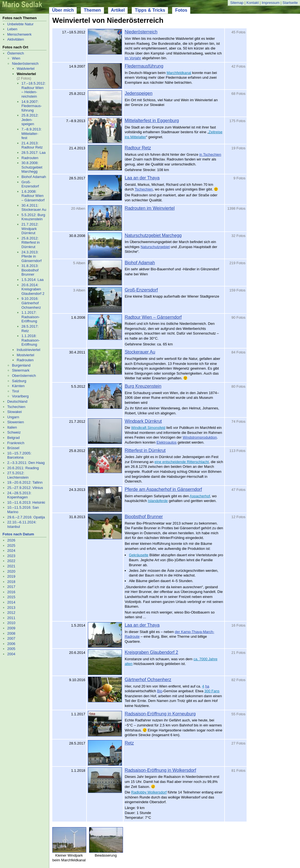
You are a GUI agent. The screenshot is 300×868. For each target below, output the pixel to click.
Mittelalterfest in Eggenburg (152, 121)
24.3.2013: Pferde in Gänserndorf (31, 256)
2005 (11, 649)
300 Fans (212, 691)
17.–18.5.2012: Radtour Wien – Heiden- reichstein (34, 90)
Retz (129, 743)
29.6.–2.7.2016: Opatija (26, 517)
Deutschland (17, 401)
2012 (11, 613)
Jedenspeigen (139, 93)
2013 (11, 608)
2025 (11, 546)
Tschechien (16, 407)
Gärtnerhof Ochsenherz (148, 680)
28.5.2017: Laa (34, 153)
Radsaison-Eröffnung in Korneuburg (160, 714)
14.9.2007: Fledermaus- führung (32, 106)
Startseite (290, 3)
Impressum (271, 3)
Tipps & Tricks (150, 10)
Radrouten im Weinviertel (150, 208)
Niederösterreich (25, 64)
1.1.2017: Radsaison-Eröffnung (31, 317)
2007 (11, 638)
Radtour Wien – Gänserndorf (153, 317)
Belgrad (13, 438)
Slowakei (14, 412)
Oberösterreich (24, 376)
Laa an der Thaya (142, 178)
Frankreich (16, 443)
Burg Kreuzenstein (143, 386)
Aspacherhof (200, 496)
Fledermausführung (144, 66)
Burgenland (21, 365)
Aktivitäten (16, 39)
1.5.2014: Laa (33, 280)
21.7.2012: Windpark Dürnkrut (30, 229)
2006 (11, 644)
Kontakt (252, 3)
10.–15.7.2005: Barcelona (19, 455)
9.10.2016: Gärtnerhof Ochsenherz (31, 303)
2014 (11, 602)
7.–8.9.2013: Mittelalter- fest (31, 133)
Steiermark (21, 370)
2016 (11, 592)
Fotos (181, 10)
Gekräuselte (139, 555)
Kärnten (18, 386)
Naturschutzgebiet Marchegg (153, 235)
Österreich (16, 53)
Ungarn (13, 417)
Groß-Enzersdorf (30, 184)
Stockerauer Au (140, 352)
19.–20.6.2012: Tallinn (25, 482)
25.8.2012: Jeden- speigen (30, 120)
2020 (11, 571)
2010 (11, 623)
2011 (11, 618)
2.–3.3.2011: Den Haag (26, 463)
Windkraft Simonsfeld (148, 428)
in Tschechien (210, 154)
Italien (12, 427)
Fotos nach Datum (18, 534)
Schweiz (14, 432)
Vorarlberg (20, 396)
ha (207, 686)
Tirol (15, 391)
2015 (11, 597)
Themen (92, 10)
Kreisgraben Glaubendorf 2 (151, 652)
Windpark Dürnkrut (143, 421)
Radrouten (30, 158)
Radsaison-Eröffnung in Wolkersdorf (160, 770)
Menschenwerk (19, 34)
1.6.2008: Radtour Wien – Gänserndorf (33, 196)
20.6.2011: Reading (23, 468)
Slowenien (16, 422)
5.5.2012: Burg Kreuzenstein (33, 217)
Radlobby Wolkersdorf (149, 792)
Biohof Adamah (34, 177)
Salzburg (19, 381)
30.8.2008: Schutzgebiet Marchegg (32, 167)
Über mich (63, 10)
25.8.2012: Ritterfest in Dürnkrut (31, 243)
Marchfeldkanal (179, 73)
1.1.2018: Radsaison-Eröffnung (31, 340)
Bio (160, 691)
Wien (16, 58)
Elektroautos (166, 442)
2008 (11, 633)
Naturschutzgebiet (155, 247)
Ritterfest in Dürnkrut (145, 450)
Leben (12, 29)
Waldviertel (26, 69)
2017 (11, 587)
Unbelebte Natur (20, 24)
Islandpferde (158, 501)
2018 (11, 582)
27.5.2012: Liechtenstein (18, 475)
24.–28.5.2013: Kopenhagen (19, 495)
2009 (11, 628)
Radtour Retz (138, 148)
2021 (11, 566)
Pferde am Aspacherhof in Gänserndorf (163, 489)
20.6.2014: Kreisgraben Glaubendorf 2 (33, 289)
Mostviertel (25, 355)
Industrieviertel (29, 350)
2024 (11, 551)
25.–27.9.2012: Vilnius (25, 488)
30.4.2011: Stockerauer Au (34, 208)
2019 (11, 576)
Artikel (118, 10)
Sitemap (237, 3)
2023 (11, 556)
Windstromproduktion (200, 437)
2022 (11, 561)
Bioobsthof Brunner (144, 517)
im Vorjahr (133, 58)
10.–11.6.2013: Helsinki (26, 502)
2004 (11, 654)
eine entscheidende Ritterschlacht (182, 462)
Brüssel (13, 448)
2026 (11, 540)
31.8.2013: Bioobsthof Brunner (30, 270)
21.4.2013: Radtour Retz (32, 145)
